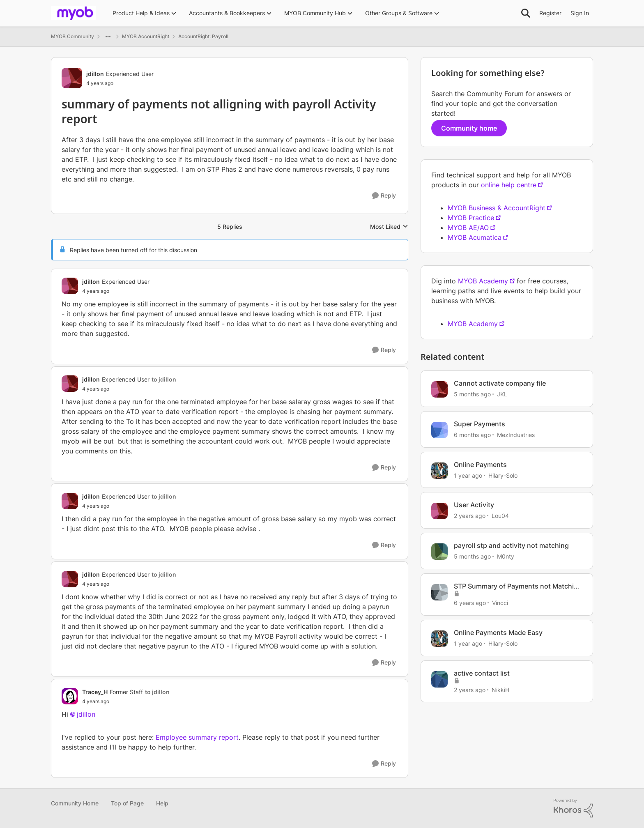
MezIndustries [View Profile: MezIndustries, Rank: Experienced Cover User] (516, 435)
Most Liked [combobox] (389, 227)
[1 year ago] (468, 475)
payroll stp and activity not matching (511, 545)
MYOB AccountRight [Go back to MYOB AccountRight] (146, 36)
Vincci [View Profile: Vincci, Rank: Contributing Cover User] (500, 603)
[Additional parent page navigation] (108, 37)
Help (162, 803)
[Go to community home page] (74, 13)
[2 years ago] (470, 516)
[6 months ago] (472, 435)
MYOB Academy (483, 281)
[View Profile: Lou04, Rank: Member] (439, 511)
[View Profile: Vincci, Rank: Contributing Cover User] (439, 592)
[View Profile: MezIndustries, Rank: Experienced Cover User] (439, 430)
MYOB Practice (471, 218)
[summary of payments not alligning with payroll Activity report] (116, 291)
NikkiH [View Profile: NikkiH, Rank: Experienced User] (500, 689)
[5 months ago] (472, 394)
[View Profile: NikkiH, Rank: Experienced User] (439, 679)
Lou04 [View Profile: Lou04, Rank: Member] (500, 516)
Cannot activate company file (500, 383)
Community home (469, 128)
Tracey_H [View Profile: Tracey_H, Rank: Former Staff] (95, 692)
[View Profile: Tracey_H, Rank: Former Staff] (70, 696)
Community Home (75, 803)
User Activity (474, 505)
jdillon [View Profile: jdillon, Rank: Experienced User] (95, 74)
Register (550, 13)
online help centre (509, 185)
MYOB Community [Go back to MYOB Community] (72, 36)
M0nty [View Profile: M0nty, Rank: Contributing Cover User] (506, 556)
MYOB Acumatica (475, 237)
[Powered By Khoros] (573, 808)
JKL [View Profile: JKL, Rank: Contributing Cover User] (502, 394)
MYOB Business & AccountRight (497, 208)
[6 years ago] (470, 603)
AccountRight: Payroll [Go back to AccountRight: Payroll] (203, 36)
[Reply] (384, 196)
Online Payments (480, 465)
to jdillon (164, 379)
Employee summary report (197, 737)
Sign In (580, 13)
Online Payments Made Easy (498, 632)
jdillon (86, 714)
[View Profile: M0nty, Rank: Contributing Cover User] (439, 552)
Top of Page (127, 803)
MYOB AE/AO (468, 228)
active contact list (482, 673)
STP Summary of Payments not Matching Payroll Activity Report (518, 586)
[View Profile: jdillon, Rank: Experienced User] (72, 78)
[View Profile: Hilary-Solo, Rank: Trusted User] (439, 471)
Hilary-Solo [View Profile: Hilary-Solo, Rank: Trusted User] (503, 475)
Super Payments (480, 424)
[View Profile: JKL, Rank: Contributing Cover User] (439, 389)
